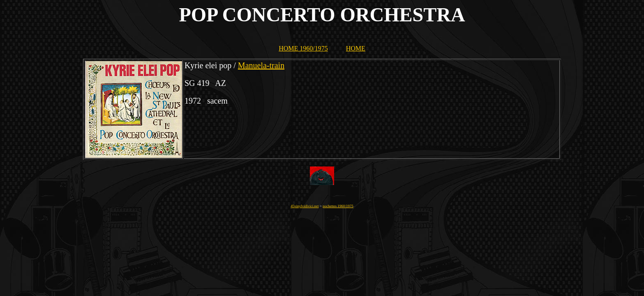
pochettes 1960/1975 (338, 206)
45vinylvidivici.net (305, 206)
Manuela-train (261, 65)
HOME (356, 48)
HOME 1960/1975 (303, 48)
